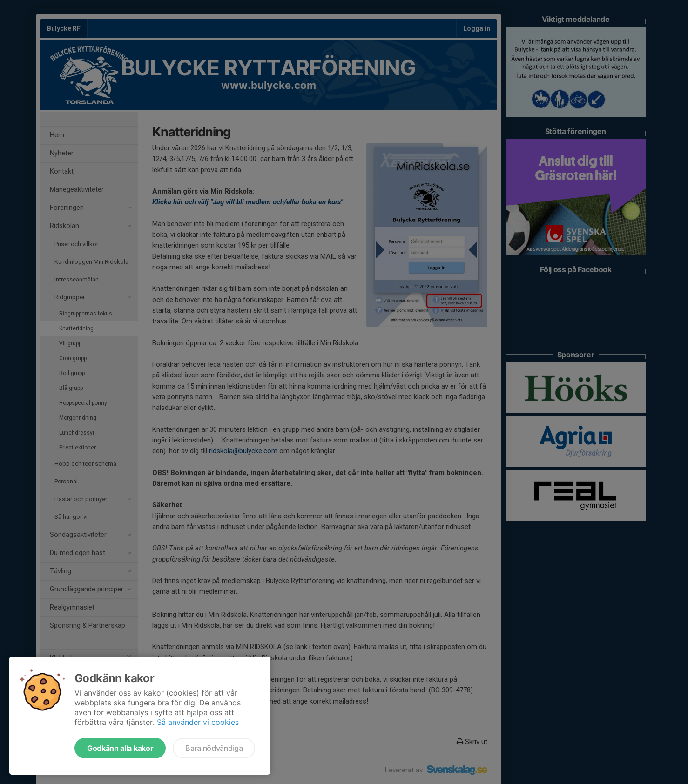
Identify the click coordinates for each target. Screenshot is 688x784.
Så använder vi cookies (198, 722)
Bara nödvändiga (214, 748)
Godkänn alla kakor (120, 748)
